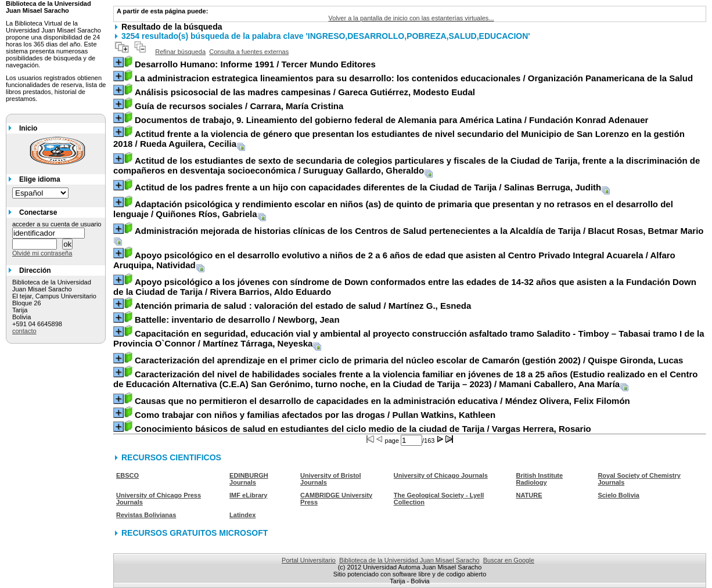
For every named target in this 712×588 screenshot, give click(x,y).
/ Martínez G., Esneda (303, 306)
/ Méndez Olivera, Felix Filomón (382, 401)
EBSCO (127, 475)
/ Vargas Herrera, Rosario (363, 429)
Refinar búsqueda (180, 52)
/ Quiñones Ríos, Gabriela (393, 209)
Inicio (28, 128)
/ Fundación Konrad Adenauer (391, 120)
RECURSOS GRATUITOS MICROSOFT (195, 533)
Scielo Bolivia (618, 495)
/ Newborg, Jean (237, 320)
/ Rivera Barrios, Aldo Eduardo (405, 287)
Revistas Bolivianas (146, 515)
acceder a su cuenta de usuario (57, 224)
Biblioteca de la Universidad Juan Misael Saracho (409, 560)
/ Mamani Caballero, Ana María (406, 379)
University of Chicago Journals (441, 475)
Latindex (242, 515)
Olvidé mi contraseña (42, 253)
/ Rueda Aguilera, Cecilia (399, 139)
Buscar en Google (509, 560)
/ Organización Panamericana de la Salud (414, 78)
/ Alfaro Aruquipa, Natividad (394, 260)
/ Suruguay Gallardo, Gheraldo (407, 165)
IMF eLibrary (248, 495)
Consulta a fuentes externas (249, 52)
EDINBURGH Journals (249, 479)
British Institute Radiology (539, 479)
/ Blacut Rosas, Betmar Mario (419, 231)
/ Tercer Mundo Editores (255, 64)
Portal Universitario (309, 560)
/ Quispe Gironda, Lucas (409, 360)
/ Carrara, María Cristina (239, 106)
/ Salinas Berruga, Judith (368, 187)
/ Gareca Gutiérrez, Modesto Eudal (305, 92)
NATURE (529, 495)
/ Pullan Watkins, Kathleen (315, 415)
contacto (24, 331)
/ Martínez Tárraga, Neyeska (409, 338)
